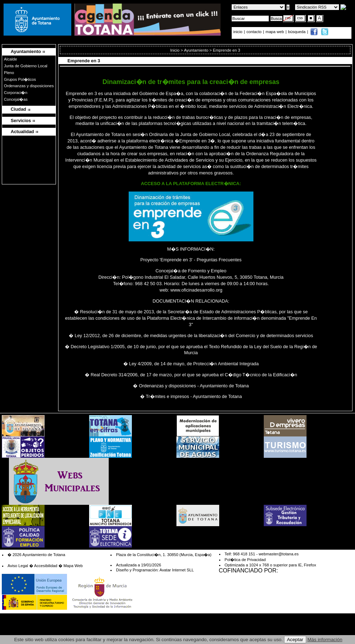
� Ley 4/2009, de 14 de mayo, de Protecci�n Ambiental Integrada (191, 364)
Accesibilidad (45, 566)
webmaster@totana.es (279, 554)
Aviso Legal (18, 566)
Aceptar (295, 640)
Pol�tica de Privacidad (245, 560)
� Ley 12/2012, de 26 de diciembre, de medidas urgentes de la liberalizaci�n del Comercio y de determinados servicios (191, 336)
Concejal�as (16, 99)
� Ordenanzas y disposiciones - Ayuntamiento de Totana (191, 386)
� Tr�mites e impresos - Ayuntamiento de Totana (191, 396)
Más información (325, 640)
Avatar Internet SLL (176, 570)
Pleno (9, 73)
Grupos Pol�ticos (20, 79)
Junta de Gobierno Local (26, 66)
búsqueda (297, 32)
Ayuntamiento (196, 50)
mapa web (275, 32)
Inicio (175, 50)
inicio (239, 32)
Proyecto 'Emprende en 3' (166, 260)
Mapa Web (73, 566)
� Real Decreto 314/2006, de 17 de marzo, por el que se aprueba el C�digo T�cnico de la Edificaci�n (191, 375)
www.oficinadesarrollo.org (196, 290)
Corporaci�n (16, 93)
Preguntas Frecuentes (219, 260)
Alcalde (11, 59)
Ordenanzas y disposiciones (29, 86)
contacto (254, 32)
